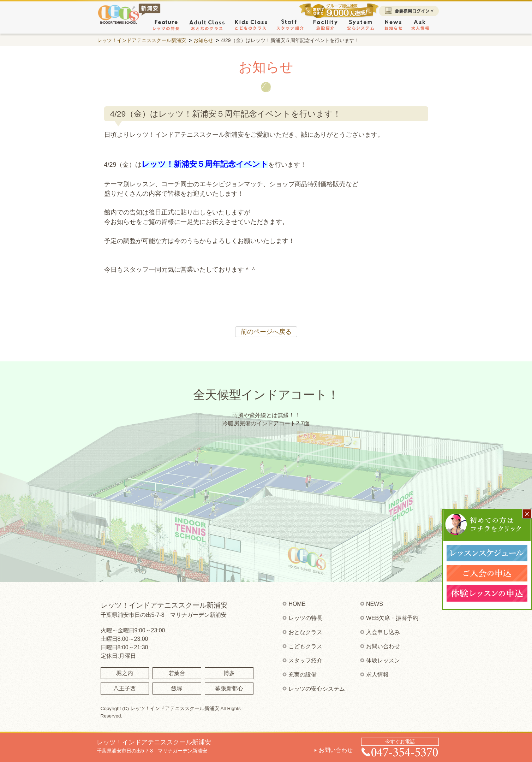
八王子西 (125, 688)
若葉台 (177, 673)
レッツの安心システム (317, 689)
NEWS (375, 604)
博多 (229, 673)
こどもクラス (305, 646)
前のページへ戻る (266, 332)
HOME (297, 604)
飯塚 (177, 688)
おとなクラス (305, 632)
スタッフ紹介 (305, 660)
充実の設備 (303, 675)
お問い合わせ (336, 750)
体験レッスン (383, 660)
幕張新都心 (229, 688)
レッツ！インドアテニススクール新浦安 (142, 40)
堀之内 (125, 673)
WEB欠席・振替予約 (392, 618)
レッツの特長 (305, 618)
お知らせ (203, 40)
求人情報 (377, 675)
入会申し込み (383, 632)
